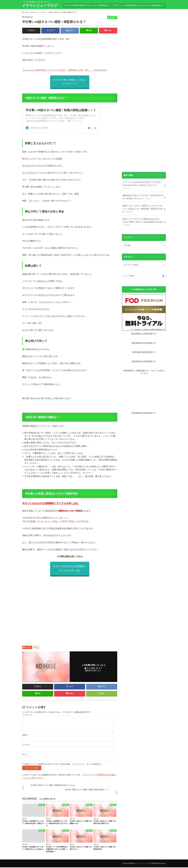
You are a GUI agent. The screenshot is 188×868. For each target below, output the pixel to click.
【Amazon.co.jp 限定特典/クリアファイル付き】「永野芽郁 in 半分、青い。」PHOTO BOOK (65, 71)
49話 (37, 648)
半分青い (28, 648)
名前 (25, 736)
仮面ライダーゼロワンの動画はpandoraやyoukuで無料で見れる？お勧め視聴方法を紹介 (142, 216)
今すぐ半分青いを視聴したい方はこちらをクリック (70, 82)
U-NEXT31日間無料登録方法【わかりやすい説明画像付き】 (86, 5)
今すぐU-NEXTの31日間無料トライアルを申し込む (50, 504)
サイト (25, 755)
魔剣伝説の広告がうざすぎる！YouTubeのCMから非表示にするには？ (142, 193)
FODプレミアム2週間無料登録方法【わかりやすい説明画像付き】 (138, 5)
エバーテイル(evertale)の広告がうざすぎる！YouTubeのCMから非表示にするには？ (143, 183)
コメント (27, 715)
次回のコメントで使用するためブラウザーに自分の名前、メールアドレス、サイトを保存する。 (64, 765)
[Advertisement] (70, 608)
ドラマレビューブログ (40, 5)
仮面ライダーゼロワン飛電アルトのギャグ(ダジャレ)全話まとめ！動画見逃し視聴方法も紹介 (143, 204)
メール (26, 745)
